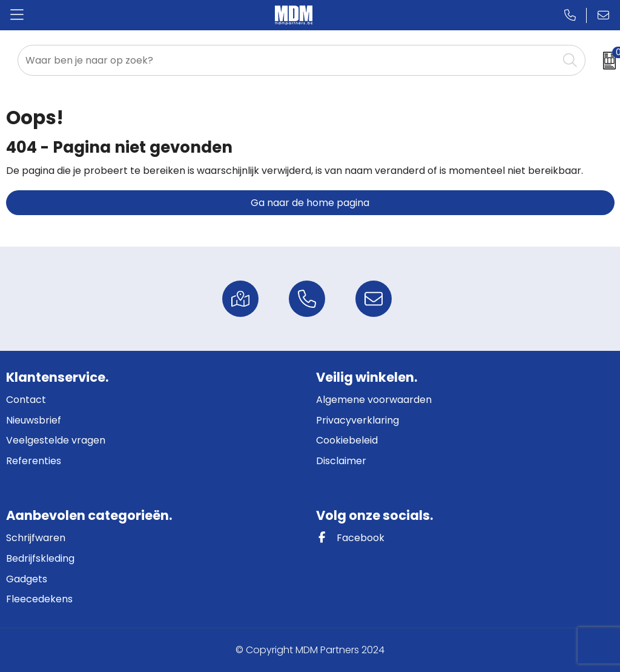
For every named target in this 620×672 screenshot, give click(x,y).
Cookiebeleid (347, 440)
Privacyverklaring (358, 420)
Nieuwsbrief (34, 420)
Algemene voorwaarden (374, 400)
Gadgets (27, 579)
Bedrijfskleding (40, 558)
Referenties (34, 461)
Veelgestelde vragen (56, 440)
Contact (26, 400)
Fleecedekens (39, 599)
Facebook (350, 538)
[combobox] (288, 60)
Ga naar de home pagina (310, 203)
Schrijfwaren (36, 538)
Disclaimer (341, 461)
